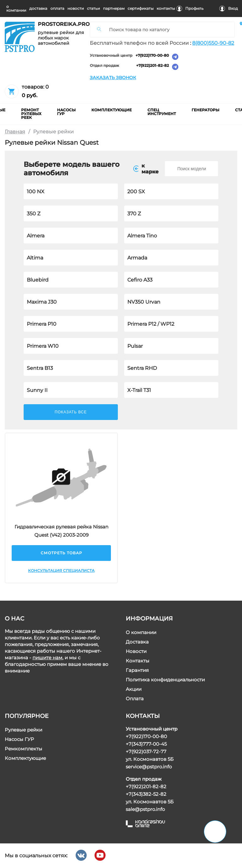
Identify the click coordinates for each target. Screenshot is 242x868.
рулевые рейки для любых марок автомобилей (61, 38)
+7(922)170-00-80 (152, 56)
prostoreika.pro (61, 24)
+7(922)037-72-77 (146, 751)
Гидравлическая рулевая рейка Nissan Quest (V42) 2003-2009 (61, 531)
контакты (166, 8)
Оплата (135, 699)
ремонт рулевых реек (31, 114)
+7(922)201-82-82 (153, 66)
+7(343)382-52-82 (146, 794)
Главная (15, 132)
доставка (38, 8)
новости (76, 8)
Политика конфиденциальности (165, 680)
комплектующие (112, 110)
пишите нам (47, 658)
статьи (93, 8)
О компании (141, 632)
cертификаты (141, 8)
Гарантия (137, 670)
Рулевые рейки (23, 730)
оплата (57, 8)
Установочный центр (111, 56)
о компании (16, 8)
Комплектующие (25, 758)
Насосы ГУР (19, 739)
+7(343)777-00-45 (146, 744)
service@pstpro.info (149, 767)
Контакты (138, 661)
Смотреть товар (61, 553)
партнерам (114, 8)
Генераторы (205, 110)
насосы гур (66, 112)
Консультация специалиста (61, 571)
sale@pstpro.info (145, 809)
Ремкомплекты (23, 749)
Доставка (137, 642)
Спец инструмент (162, 112)
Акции (134, 689)
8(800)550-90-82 (213, 43)
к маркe (146, 169)
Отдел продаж (104, 66)
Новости (136, 651)
